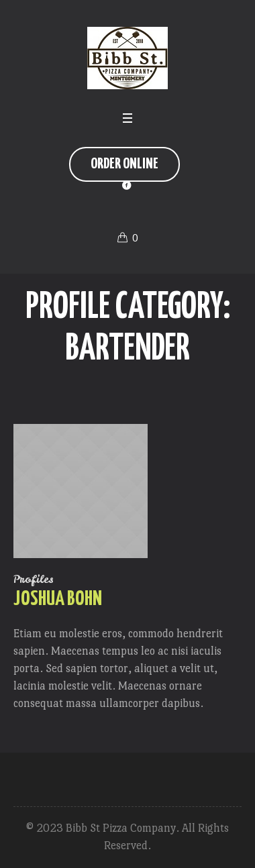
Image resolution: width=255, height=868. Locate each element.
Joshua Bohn (58, 599)
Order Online (124, 164)
